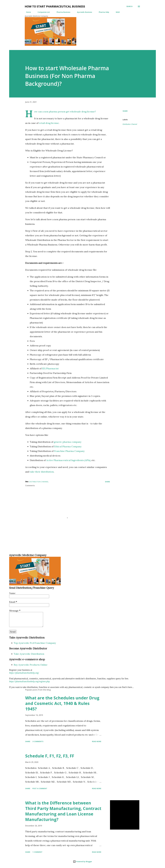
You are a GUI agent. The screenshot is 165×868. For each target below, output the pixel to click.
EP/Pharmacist (50, 368)
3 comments (38, 741)
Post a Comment (40, 788)
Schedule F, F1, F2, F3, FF (50, 756)
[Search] (129, 6)
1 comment (37, 852)
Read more (97, 741)
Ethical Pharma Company (68, 446)
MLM (116, 12)
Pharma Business (62, 12)
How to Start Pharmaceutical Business (55, 6)
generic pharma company (68, 442)
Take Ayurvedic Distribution (29, 654)
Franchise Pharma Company (69, 451)
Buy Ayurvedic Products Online (31, 665)
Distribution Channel (130, 124)
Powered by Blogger (82, 862)
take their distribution (42, 472)
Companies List (42, 12)
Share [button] (125, 111)
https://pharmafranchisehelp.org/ (24, 673)
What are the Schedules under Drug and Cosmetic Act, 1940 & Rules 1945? (62, 703)
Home (27, 12)
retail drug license (49, 123)
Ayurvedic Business (83, 12)
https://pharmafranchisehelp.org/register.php (29, 681)
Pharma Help (103, 12)
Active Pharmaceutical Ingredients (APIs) (68, 460)
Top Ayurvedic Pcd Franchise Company (35, 643)
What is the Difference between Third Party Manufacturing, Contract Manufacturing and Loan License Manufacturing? (63, 811)
